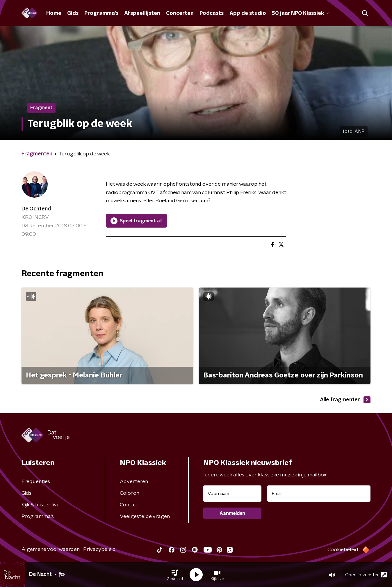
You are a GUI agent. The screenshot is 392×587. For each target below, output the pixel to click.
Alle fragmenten (345, 400)
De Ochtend (36, 209)
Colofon (130, 493)
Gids (73, 13)
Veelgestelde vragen (145, 517)
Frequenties (36, 482)
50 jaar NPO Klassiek (301, 13)
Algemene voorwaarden (51, 549)
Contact (130, 505)
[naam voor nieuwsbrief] (232, 494)
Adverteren (134, 482)
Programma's (101, 13)
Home (54, 13)
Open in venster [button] (366, 575)
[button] (175, 575)
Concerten (180, 13)
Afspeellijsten (142, 13)
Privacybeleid (99, 549)
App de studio (248, 13)
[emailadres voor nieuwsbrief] (319, 494)
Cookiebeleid (343, 550)
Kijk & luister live (41, 505)
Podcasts (212, 13)
